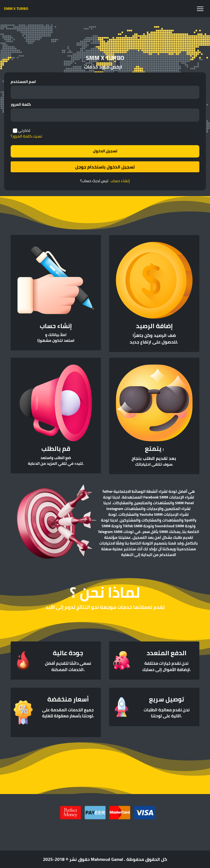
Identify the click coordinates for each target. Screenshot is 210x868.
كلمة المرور (21, 104)
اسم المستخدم (23, 82)
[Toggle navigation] (200, 9)
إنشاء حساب (120, 181)
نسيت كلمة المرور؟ (26, 136)
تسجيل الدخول (105, 151)
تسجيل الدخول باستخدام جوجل (105, 167)
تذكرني (24, 130)
